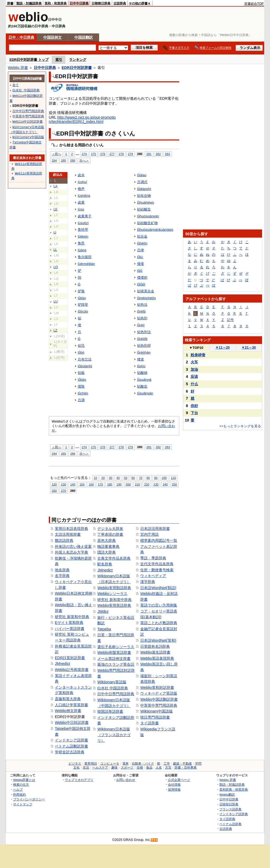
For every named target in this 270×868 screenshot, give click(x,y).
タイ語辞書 (150, 723)
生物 (140, 767)
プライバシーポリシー (29, 799)
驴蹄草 (83, 305)
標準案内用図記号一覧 (159, 540)
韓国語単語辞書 (110, 711)
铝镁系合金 (146, 291)
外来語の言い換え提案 (73, 546)
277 (112, 154)
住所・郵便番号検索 (157, 570)
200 (128, 484)
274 (84, 154)
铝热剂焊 (144, 346)
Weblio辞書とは (24, 780)
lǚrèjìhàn (144, 352)
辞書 (10, 3)
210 (138, 484)
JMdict (103, 611)
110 (173, 478)
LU (56, 302)
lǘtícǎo (83, 311)
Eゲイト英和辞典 (69, 623)
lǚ (79, 339)
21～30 (249, 347)
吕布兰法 (85, 359)
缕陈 (81, 386)
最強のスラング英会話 (116, 664)
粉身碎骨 (198, 355)
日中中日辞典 (79, 3)
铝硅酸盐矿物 (147, 223)
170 (100, 484)
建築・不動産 (182, 764)
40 (118, 478)
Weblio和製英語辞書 (114, 653)
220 (147, 484)
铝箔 (81, 346)
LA (56, 186)
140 (73, 484)
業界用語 (91, 764)
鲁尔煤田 (85, 257)
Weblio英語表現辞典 (157, 658)
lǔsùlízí (83, 223)
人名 (159, 767)
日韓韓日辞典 (101, 3)
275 (93, 154)
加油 (194, 369)
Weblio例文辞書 (68, 711)
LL (55, 250)
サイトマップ (23, 804)
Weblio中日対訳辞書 (72, 723)
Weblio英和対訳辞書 (157, 688)
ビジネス (75, 764)
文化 (76, 767)
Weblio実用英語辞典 (114, 605)
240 (165, 484)
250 (174, 484)
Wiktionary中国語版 (156, 711)
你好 (194, 406)
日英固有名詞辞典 (155, 646)
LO (56, 267)
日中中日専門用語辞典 (116, 694)
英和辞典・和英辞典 (234, 789)
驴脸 (81, 291)
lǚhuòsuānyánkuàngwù (155, 230)
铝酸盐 (142, 386)
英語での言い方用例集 (159, 605)
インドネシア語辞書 (71, 740)
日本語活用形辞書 (155, 529)
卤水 (81, 175)
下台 (194, 413)
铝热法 (142, 305)
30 (111, 478)
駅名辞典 (105, 564)
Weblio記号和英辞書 (72, 670)
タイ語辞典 (227, 819)
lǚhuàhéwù (146, 202)
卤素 (81, 202)
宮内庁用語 (150, 534)
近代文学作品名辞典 (157, 564)
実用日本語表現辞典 (71, 529)
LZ (55, 330)
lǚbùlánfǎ (85, 366)
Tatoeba (104, 629)
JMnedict (62, 664)
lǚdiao (142, 175)
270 (63, 491)
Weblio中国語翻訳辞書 (159, 699)
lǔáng (82, 250)
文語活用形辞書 (68, 534)
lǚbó (81, 352)
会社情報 (174, 784)
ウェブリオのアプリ (79, 780)
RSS (155, 840)
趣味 (114, 767)
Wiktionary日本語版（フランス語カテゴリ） (114, 735)
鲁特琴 (83, 230)
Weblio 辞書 (18, 68)
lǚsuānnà (144, 380)
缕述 (141, 359)
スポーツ (127, 767)
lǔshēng (84, 196)
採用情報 (174, 789)
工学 (167, 764)
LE (56, 209)
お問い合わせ (126, 780)
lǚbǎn (82, 380)
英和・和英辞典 (56, 3)
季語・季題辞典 (153, 558)
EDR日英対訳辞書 (70, 658)
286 (73, 160)
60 (133, 478)
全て (16, 85)
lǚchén (83, 393)
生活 (86, 767)
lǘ (79, 284)
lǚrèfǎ (141, 311)
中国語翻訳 (84, 37)
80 (148, 478)
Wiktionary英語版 (112, 682)
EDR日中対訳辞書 (77, 68)
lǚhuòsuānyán (148, 216)
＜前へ (56, 154)
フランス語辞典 (230, 809)
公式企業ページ (179, 780)
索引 (59, 60)
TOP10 (196, 348)
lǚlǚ (140, 271)
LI (55, 232)
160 (91, 484)
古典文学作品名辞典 (114, 558)
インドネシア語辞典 (234, 814)
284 (54, 160)
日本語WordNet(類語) (158, 588)
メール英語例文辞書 (114, 659)
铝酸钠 (142, 373)
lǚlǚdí (141, 284)
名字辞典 (62, 576)
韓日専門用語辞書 (155, 717)
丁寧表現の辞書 (110, 534)
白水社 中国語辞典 (113, 688)
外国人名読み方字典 (71, 552)
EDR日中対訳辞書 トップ (29, 60)
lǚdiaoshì (144, 189)
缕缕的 (142, 277)
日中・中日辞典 (21, 37)
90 (156, 478)
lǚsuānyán (145, 393)
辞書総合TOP (254, 4)
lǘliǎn (82, 298)
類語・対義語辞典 (29, 3)
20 (103, 478)
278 (121, 154)
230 (156, 484)
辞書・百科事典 (186, 767)
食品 (149, 767)
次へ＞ (84, 160)
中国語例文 (52, 37)
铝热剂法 (144, 332)
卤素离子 (85, 216)
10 (96, 478)
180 (110, 484)
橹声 (81, 189)
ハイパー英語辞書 (70, 629)
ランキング (78, 60)
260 (54, 491)
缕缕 (141, 264)
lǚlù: (140, 257)
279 (130, 154)
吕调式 (142, 182)
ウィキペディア (153, 576)
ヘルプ (18, 789)
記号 (230, 320)
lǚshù (141, 366)
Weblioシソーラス (112, 594)
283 (167, 154)
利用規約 (20, 794)
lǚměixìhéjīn (146, 298)
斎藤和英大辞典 (68, 699)
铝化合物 (144, 196)
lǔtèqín (83, 236)
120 (54, 484)
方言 (168, 767)
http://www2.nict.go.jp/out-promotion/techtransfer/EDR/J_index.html (82, 119)
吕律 (141, 250)
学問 (198, 764)
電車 (126, 764)
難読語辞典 (64, 540)
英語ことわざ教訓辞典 (159, 623)
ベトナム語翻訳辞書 (71, 746)
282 (158, 154)
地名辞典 (62, 570)
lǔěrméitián (86, 264)
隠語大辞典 (107, 552)
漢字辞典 (148, 582)
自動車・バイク (143, 764)
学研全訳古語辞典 (70, 752)
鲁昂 (81, 243)
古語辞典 (120, 3)
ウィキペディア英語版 (159, 693)
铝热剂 (142, 318)
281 (149, 154)
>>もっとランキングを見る (240, 426)
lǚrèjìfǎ (142, 339)
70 (141, 478)
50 (126, 478)
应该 (194, 377)
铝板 (81, 373)
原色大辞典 (107, 540)
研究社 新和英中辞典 (114, 600)
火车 (194, 362)
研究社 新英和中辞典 (72, 617)
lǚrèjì (141, 325)
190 (119, 484)
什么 (194, 384)
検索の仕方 (21, 784)
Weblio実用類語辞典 (114, 588)
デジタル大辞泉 (110, 529)
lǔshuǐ (82, 182)
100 (164, 478)
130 (63, 484)
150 (82, 484)
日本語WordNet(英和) (158, 640)
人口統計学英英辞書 (71, 705)
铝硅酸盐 (144, 209)
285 (63, 160)
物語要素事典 (108, 546)
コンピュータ (110, 764)
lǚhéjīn (142, 243)
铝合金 (142, 236)
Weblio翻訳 (227, 794)
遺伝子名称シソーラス (116, 647)
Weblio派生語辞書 (155, 652)
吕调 (81, 400)
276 (103, 154)
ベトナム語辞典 (230, 824)
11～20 (223, 347)
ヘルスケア (100, 767)
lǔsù (81, 209)
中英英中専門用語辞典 (159, 705)
